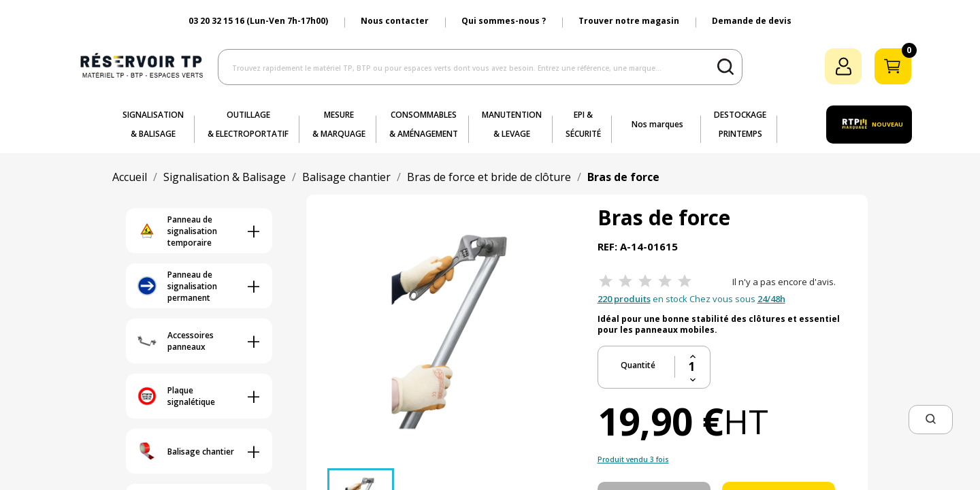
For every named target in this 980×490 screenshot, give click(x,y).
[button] (931, 420)
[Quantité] (692, 367)
